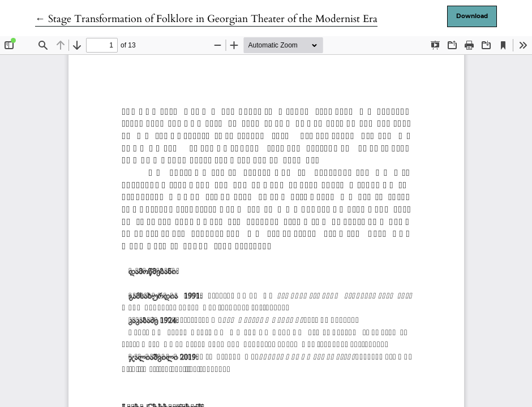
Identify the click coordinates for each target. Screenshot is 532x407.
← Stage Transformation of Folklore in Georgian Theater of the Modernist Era (206, 19)
